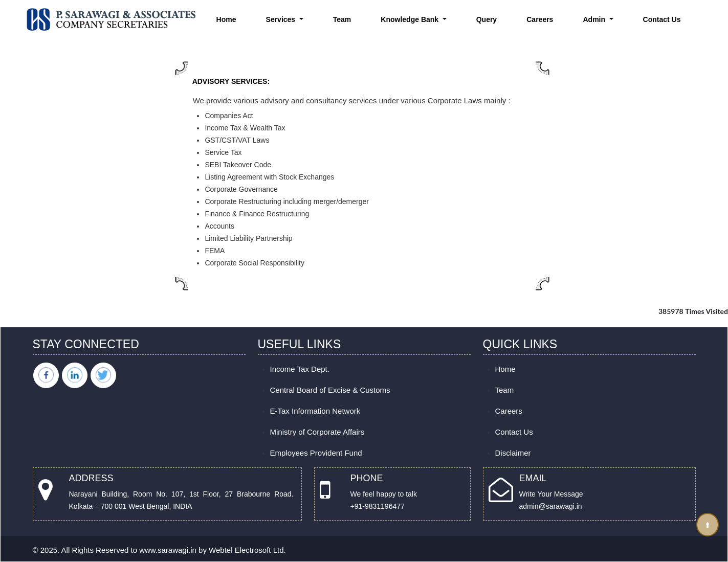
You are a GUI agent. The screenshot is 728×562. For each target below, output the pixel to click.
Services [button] (282, 19)
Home (226, 19)
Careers (540, 19)
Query (487, 19)
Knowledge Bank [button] (411, 19)
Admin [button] (595, 19)
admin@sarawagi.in (551, 506)
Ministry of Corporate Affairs (317, 432)
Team (342, 19)
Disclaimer (513, 453)
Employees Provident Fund (316, 453)
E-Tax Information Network (315, 411)
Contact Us (662, 19)
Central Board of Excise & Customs (330, 390)
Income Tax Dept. (300, 369)
